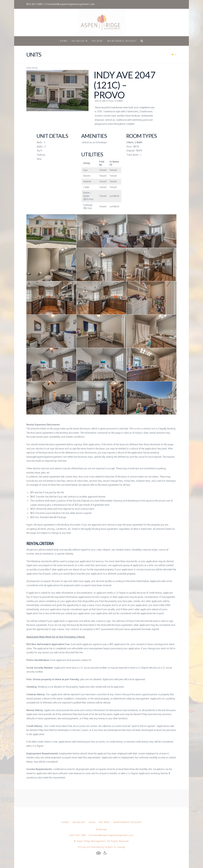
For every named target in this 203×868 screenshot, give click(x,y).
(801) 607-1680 (78, 835)
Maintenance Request (127, 822)
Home (65, 822)
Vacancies (79, 822)
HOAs (92, 822)
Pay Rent (104, 822)
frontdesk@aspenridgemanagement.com (70, 4)
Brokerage (101, 829)
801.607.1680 (35, 4)
